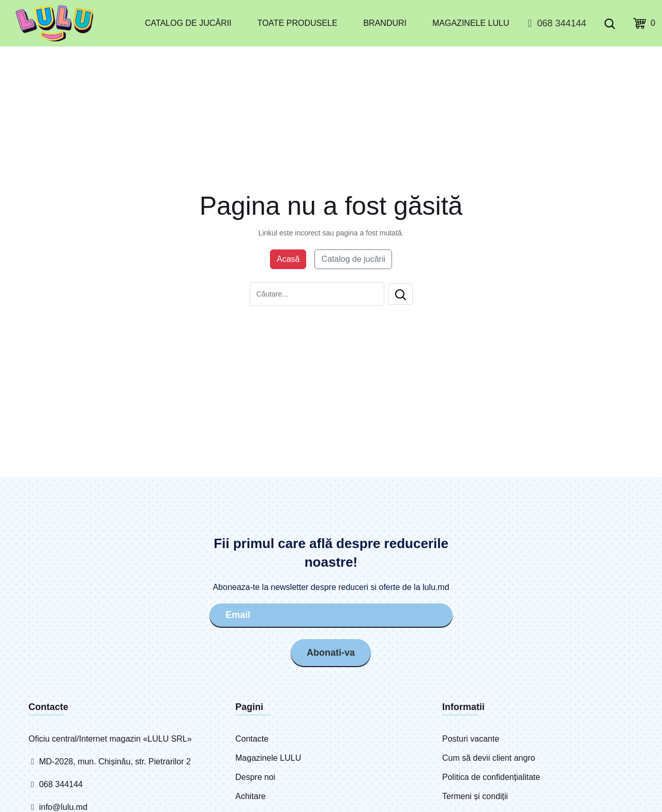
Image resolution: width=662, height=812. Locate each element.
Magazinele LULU (471, 23)
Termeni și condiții (475, 796)
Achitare (251, 796)
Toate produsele (297, 23)
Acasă (288, 259)
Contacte (252, 739)
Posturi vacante (471, 739)
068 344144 (555, 23)
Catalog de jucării (188, 23)
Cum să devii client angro (489, 758)
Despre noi (255, 777)
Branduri (385, 23)
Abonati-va (331, 653)
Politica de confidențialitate (491, 777)
